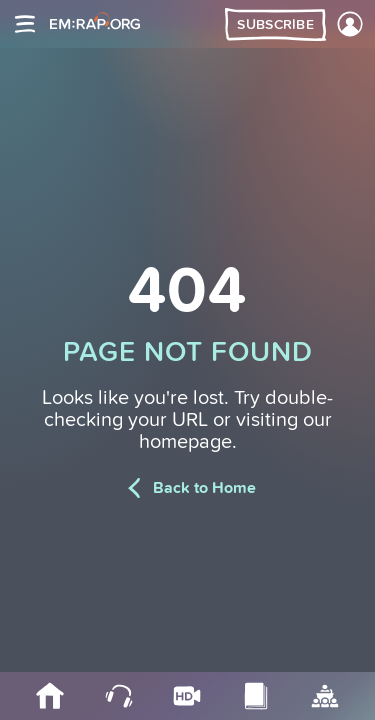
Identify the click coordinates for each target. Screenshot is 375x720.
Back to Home (187, 488)
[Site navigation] (25, 24)
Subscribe (275, 25)
